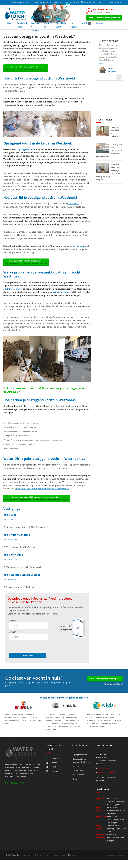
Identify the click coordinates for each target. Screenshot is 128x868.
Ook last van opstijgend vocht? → (28, 70)
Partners (74, 860)
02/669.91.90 (11, 585)
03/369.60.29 (11, 565)
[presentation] (28, 651)
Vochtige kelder (56, 26)
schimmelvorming (12, 293)
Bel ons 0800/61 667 (113, 691)
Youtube (52, 772)
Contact (113, 24)
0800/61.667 (12, 396)
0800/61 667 (17, 789)
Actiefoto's (101, 24)
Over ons (77, 784)
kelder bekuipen (78, 249)
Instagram (53, 776)
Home (10, 24)
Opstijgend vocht (22, 26)
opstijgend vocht (26, 152)
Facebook (52, 764)
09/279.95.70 (11, 525)
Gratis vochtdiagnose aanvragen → (103, 685)
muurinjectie (73, 206)
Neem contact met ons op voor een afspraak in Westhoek (42, 493)
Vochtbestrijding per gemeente (56, 860)
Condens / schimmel (38, 26)
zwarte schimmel (62, 296)
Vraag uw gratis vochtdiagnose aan (102, 18)
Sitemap (39, 860)
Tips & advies (78, 780)
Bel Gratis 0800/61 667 (101, 10)
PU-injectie (87, 26)
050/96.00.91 (11, 545)
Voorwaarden (28, 860)
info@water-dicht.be (107, 778)
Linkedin (52, 768)
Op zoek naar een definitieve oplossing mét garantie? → (39, 503)
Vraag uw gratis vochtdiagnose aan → (28, 265)
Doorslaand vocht (72, 26)
